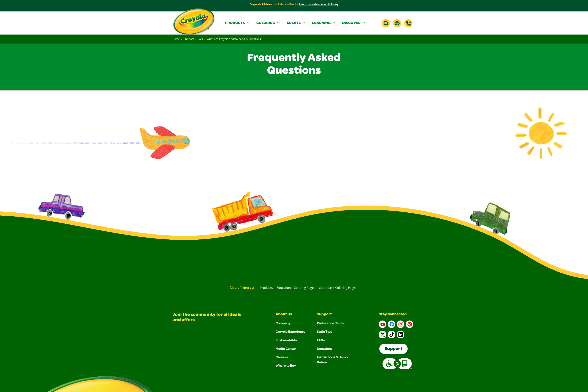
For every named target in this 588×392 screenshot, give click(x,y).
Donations (325, 348)
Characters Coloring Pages (338, 288)
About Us (284, 315)
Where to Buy (286, 365)
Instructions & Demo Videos (332, 359)
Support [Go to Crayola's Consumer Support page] (393, 349)
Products (266, 288)
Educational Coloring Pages (296, 288)
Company (283, 323)
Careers (282, 357)
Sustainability (286, 340)
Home (176, 39)
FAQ (200, 39)
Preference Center (331, 323)
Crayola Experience (291, 331)
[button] (238, 23)
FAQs (321, 340)
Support (189, 39)
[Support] (408, 23)
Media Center (286, 348)
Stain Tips (324, 331)
